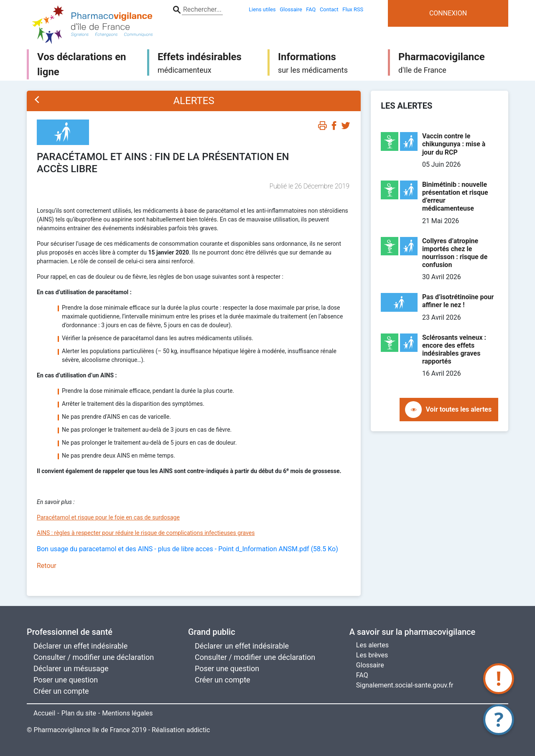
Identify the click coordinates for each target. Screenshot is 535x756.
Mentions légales (127, 713)
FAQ (362, 675)
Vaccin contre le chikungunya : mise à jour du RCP (454, 144)
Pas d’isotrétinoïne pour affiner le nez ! (458, 301)
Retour (47, 566)
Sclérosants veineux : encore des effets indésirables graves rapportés (454, 350)
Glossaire (370, 665)
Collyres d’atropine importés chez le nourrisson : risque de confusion (455, 253)
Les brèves (372, 655)
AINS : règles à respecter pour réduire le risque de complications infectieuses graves (146, 533)
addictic (198, 730)
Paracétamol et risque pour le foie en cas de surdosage (108, 517)
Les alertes (372, 645)
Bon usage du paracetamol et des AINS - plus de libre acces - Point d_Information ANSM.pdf (187, 549)
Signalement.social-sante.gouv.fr (405, 685)
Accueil (44, 713)
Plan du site (79, 713)
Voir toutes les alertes (459, 409)
